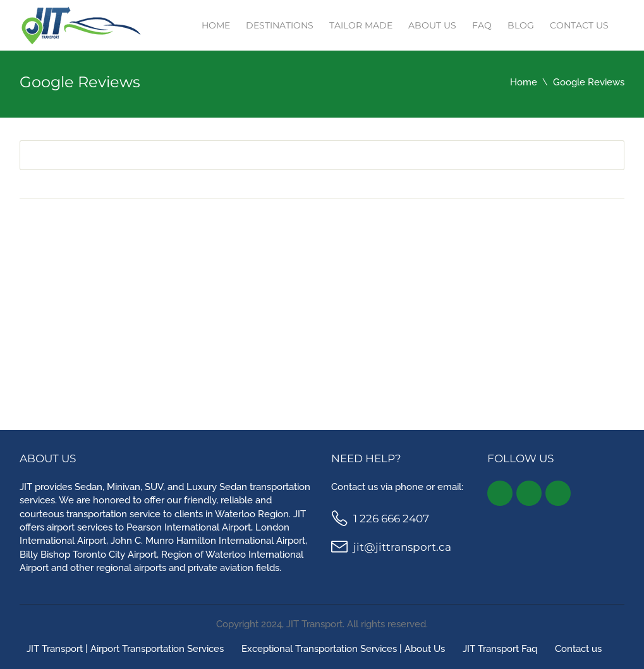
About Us (432, 25)
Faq (482, 25)
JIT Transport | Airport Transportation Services (125, 649)
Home (216, 25)
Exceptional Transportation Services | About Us (343, 649)
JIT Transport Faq (500, 649)
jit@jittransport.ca (402, 547)
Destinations (280, 25)
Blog (521, 25)
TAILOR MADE (361, 25)
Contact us (579, 25)
